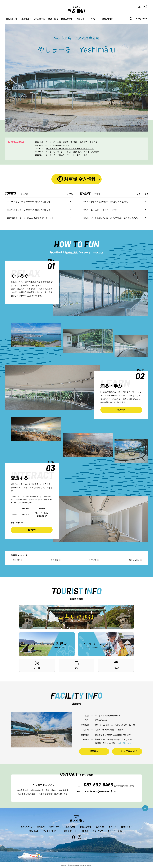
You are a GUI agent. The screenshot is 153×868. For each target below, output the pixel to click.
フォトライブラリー (51, 831)
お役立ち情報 (67, 19)
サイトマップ (98, 831)
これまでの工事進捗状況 (127, 751)
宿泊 (76, 665)
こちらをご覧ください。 (124, 743)
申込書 (94, 560)
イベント (94, 19)
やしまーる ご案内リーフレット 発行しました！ (68, 155)
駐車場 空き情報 (76, 179)
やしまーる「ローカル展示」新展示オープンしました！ (70, 149)
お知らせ (80, 19)
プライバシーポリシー (116, 831)
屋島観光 (25, 19)
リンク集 (85, 831)
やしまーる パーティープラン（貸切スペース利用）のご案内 (72, 152)
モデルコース (39, 19)
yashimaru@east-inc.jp (99, 791)
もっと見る (68, 194)
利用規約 (16, 560)
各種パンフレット (70, 831)
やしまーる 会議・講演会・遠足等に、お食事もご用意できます (73, 142)
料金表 (55, 560)
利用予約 (32, 530)
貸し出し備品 (134, 560)
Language (141, 18)
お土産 (37, 665)
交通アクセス (108, 19)
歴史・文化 (53, 19)
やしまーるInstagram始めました (59, 145)
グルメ (116, 665)
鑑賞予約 (121, 410)
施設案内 (94, 751)
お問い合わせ (34, 831)
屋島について (12, 19)
